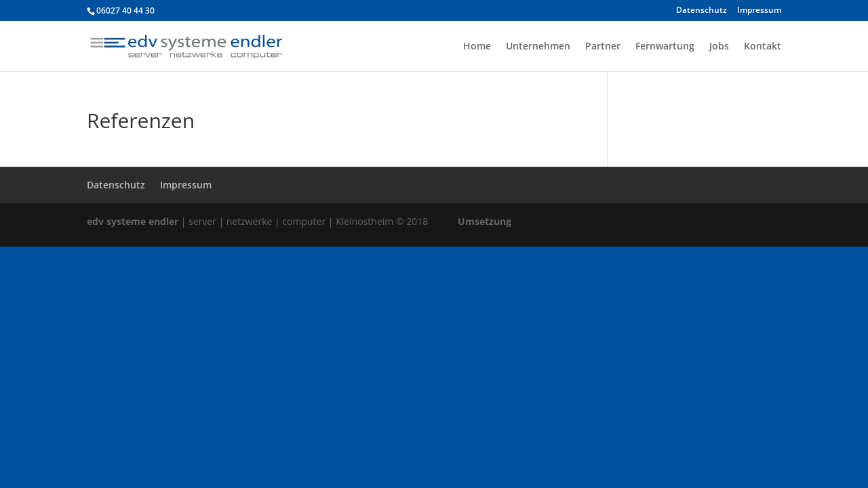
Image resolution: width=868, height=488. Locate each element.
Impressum (759, 11)
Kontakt (763, 47)
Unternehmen (538, 47)
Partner (603, 47)
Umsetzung (485, 221)
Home (477, 47)
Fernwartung (665, 47)
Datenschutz (702, 11)
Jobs (719, 47)
